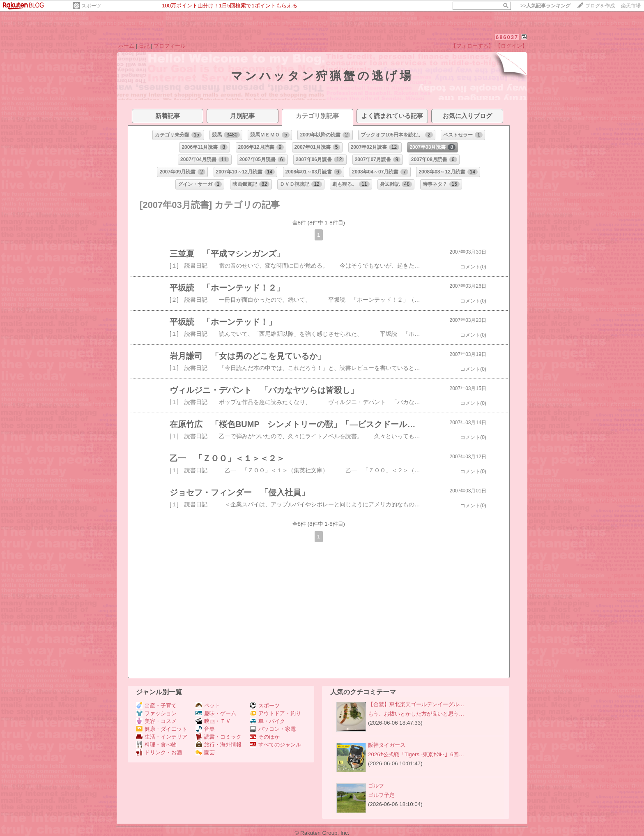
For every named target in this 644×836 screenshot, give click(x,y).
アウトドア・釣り (275, 713)
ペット (208, 706)
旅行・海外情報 (218, 745)
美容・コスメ (156, 721)
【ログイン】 (511, 46)
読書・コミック (218, 737)
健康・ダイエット (162, 729)
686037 (507, 37)
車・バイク (267, 721)
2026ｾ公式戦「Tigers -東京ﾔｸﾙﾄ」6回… (416, 754)
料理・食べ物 (156, 745)
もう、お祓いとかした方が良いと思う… (416, 714)
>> (545, 6)
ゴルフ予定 (381, 795)
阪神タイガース (387, 745)
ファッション (156, 713)
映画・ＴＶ (213, 721)
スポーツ (91, 6)
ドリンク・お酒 (159, 752)
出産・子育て (156, 706)
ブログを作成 (600, 6)
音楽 (205, 729)
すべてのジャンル (275, 745)
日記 (144, 46)
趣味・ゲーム (216, 713)
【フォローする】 (472, 46)
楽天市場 (631, 6)
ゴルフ (376, 786)
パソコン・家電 (273, 729)
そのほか (265, 737)
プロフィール (170, 46)
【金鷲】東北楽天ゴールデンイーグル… (416, 704)
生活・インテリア (162, 737)
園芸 (205, 752)
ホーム (126, 46)
